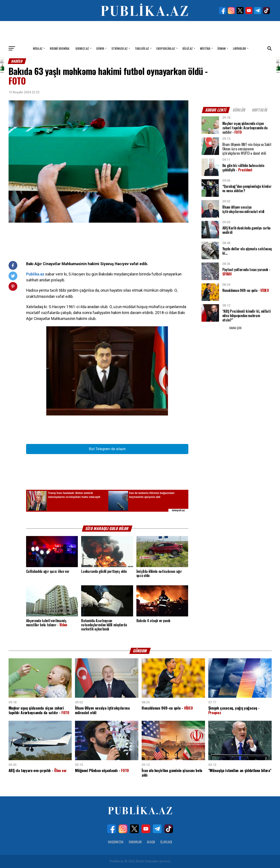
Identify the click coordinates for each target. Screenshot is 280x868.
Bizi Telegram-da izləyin (107, 449)
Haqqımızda (116, 842)
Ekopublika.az (166, 48)
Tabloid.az (142, 48)
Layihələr (239, 48)
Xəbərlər (135, 842)
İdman (222, 48)
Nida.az (38, 48)
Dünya (100, 48)
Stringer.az (119, 48)
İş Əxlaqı (166, 842)
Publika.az (35, 274)
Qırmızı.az (82, 48)
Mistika (205, 48)
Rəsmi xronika (60, 48)
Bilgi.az (188, 48)
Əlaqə (151, 842)
